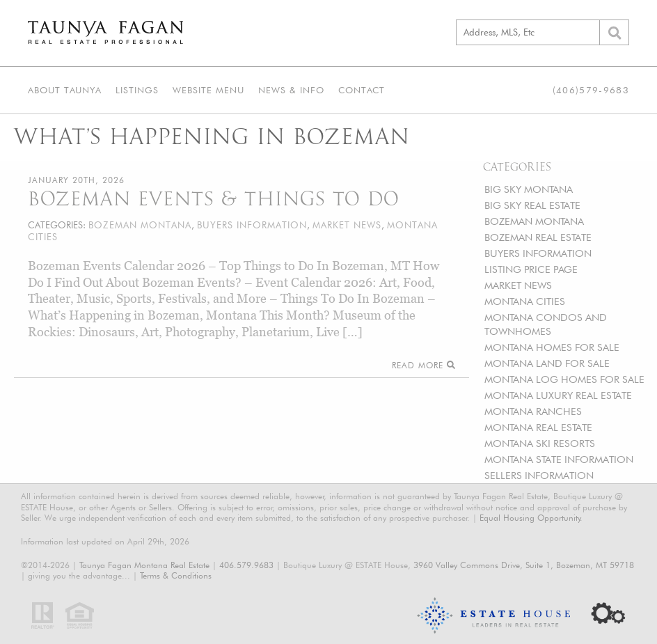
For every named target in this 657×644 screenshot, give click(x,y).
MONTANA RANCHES (533, 411)
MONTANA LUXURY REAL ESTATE (558, 395)
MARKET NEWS (518, 285)
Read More (424, 365)
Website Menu (208, 90)
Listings (137, 90)
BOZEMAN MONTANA (534, 221)
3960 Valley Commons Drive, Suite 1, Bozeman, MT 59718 (524, 565)
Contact (362, 90)
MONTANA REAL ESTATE (538, 427)
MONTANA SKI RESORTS (540, 443)
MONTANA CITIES (525, 301)
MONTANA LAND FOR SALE (547, 363)
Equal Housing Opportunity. (531, 518)
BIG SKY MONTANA (529, 189)
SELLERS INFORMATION (539, 475)
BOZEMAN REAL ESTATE (538, 237)
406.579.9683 (246, 565)
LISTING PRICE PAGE (531, 269)
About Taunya (65, 90)
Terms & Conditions (176, 575)
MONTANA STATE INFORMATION (559, 459)
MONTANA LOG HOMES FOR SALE (564, 379)
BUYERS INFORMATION (538, 253)
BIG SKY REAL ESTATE (532, 205)
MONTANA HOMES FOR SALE (552, 347)
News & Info (291, 90)
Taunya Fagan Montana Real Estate (144, 565)
